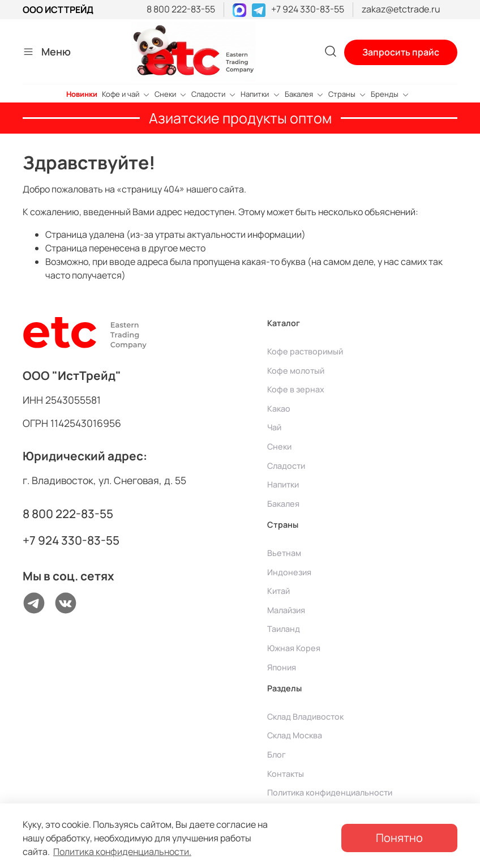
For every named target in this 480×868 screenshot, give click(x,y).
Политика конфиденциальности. (122, 852)
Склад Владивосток (305, 717)
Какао (279, 409)
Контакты (286, 774)
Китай (278, 591)
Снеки (171, 94)
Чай (274, 427)
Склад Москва (295, 735)
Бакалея (304, 94)
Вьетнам (284, 553)
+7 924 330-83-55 (308, 9)
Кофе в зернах (296, 389)
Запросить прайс (401, 52)
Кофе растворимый (305, 351)
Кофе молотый (296, 371)
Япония (282, 667)
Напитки (260, 94)
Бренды (390, 94)
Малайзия (286, 610)
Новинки (82, 94)
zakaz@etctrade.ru (401, 9)
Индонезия (289, 572)
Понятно (399, 838)
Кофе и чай (126, 94)
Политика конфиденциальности (330, 792)
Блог (277, 754)
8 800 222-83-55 (181, 9)
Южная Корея (294, 648)
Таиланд (284, 629)
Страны (347, 94)
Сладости (214, 94)
